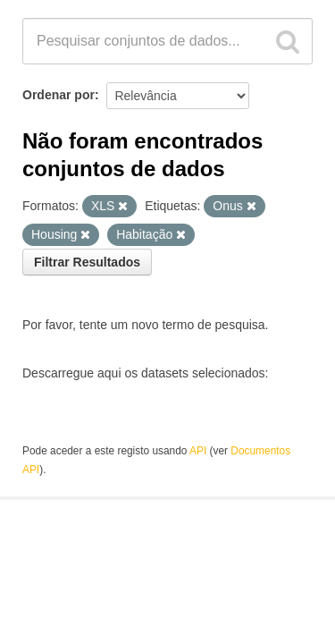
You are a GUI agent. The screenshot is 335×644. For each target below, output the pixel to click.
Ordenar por (59, 95)
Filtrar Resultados (87, 262)
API (198, 451)
